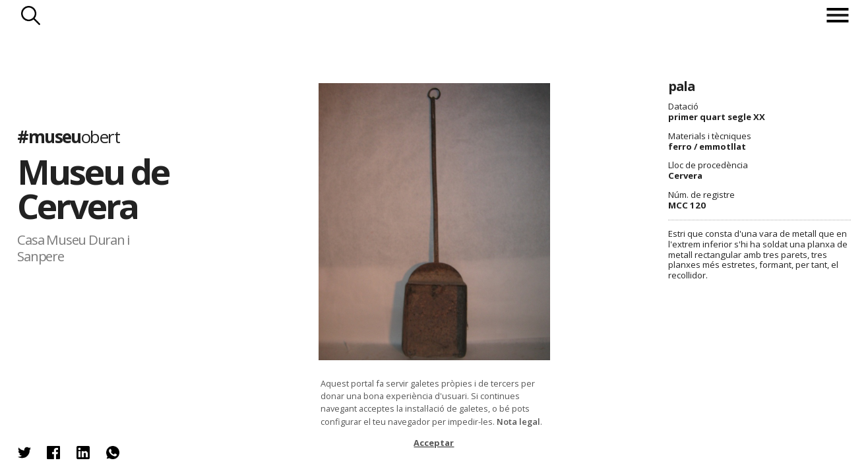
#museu (68, 137)
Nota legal (518, 422)
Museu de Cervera (93, 189)
